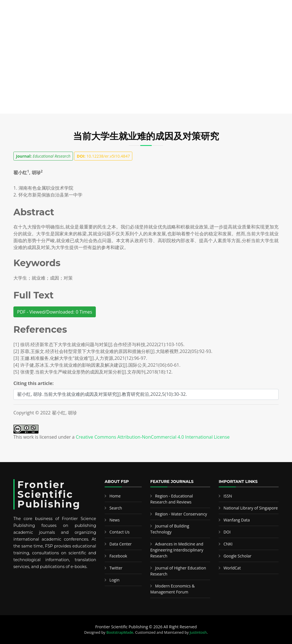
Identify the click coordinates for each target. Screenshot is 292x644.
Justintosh (198, 632)
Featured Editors (115, 25)
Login (114, 580)
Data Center (121, 544)
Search (80, 25)
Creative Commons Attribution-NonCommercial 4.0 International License (153, 437)
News (216, 25)
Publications (44, 25)
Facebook (118, 556)
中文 (262, 25)
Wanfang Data (237, 520)
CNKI (228, 544)
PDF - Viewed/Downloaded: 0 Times (55, 312)
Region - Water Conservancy (181, 514)
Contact (239, 25)
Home (16, 25)
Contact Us (120, 532)
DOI (227, 532)
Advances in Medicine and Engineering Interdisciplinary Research (177, 550)
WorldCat (232, 568)
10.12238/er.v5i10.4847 (103, 156)
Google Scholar (238, 556)
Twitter (116, 568)
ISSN (228, 496)
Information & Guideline (169, 25)
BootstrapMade (120, 632)
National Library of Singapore (251, 508)
